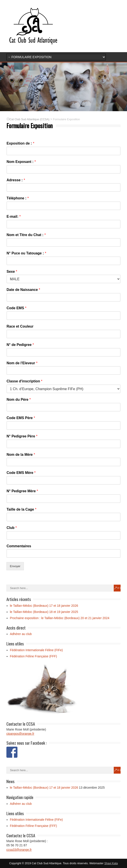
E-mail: (14, 217)
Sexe (12, 272)
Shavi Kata (111, 863)
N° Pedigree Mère (22, 491)
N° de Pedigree (20, 345)
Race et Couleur (20, 326)
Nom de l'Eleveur (22, 363)
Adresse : (16, 180)
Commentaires (19, 546)
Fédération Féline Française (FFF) (33, 656)
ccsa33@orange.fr (19, 850)
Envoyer (15, 566)
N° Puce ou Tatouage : (26, 253)
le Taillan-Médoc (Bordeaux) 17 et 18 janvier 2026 (44, 606)
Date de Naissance (23, 290)
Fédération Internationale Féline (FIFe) (36, 650)
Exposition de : (20, 143)
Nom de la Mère (21, 455)
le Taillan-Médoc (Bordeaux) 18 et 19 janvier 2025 (44, 612)
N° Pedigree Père (22, 436)
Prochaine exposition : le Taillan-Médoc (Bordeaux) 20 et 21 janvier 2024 (60, 618)
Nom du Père (19, 400)
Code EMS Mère (21, 473)
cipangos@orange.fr (20, 734)
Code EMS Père (21, 418)
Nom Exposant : (21, 162)
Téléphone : (18, 198)
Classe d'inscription (25, 381)
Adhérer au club (21, 634)
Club (12, 528)
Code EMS (17, 308)
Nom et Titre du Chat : (26, 235)
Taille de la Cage (22, 509)
